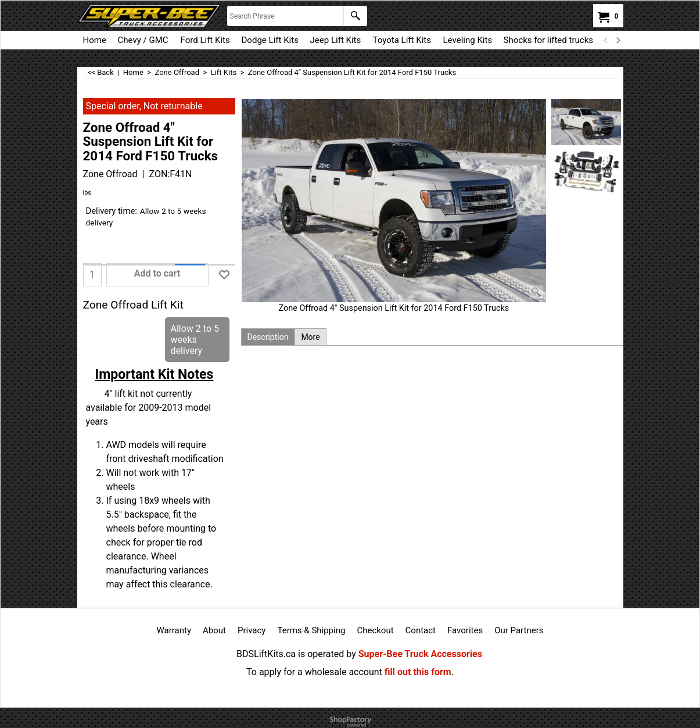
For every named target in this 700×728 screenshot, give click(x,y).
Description (268, 337)
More (310, 337)
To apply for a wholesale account (314, 672)
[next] (618, 40)
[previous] (606, 40)
